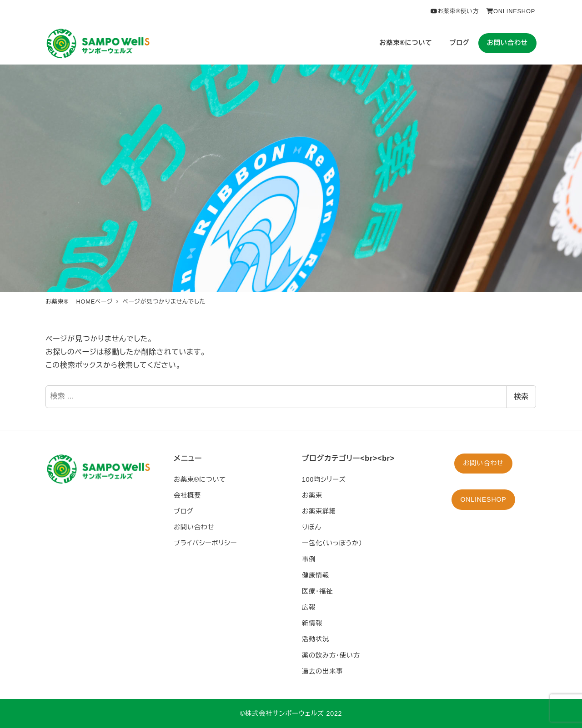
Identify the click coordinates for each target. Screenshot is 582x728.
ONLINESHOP (511, 11)
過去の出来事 (322, 671)
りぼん (311, 527)
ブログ (184, 511)
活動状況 (316, 639)
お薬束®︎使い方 (455, 11)
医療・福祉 (317, 591)
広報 (309, 607)
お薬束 (312, 495)
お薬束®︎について (200, 479)
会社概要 (187, 495)
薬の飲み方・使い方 (331, 655)
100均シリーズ (324, 479)
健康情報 (316, 575)
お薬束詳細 (319, 511)
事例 (309, 559)
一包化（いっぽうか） (332, 543)
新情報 (312, 623)
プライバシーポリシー (205, 543)
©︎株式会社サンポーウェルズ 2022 (291, 713)
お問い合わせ (194, 527)
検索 (521, 396)
